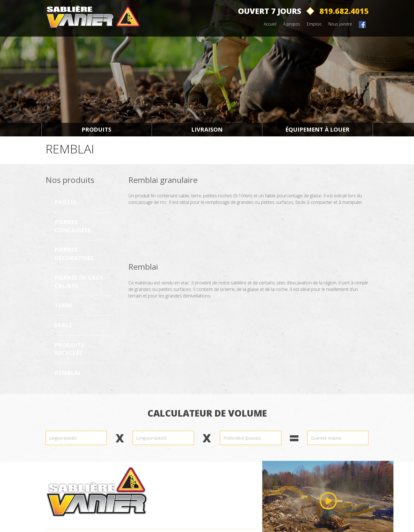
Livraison (207, 129)
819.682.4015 (344, 11)
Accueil (270, 24)
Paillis (65, 202)
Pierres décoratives (74, 254)
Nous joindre (340, 24)
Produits (96, 129)
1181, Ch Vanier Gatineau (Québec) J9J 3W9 (188, 498)
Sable (63, 325)
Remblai (67, 373)
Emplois (314, 24)
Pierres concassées (73, 226)
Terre (63, 305)
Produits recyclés (69, 349)
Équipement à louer (318, 129)
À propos (292, 24)
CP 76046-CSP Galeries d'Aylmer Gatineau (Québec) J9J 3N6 (194, 518)
